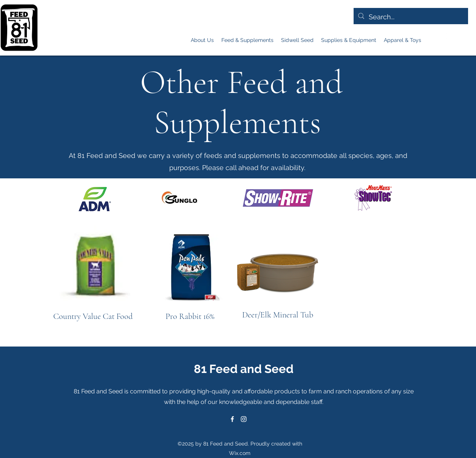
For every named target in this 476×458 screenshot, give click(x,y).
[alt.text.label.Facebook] (435, 36)
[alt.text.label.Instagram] (446, 36)
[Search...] (410, 17)
